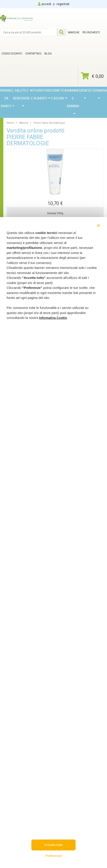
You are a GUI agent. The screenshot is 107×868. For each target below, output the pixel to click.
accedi (46, 4)
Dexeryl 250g (55, 213)
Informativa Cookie (53, 318)
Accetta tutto (53, 845)
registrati (63, 4)
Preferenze (53, 856)
